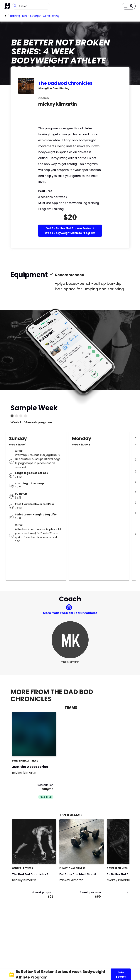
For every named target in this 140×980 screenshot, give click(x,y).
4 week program (43, 892)
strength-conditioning (45, 16)
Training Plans (18, 16)
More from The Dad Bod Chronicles (70, 613)
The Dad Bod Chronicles (65, 83)
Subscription (45, 785)
